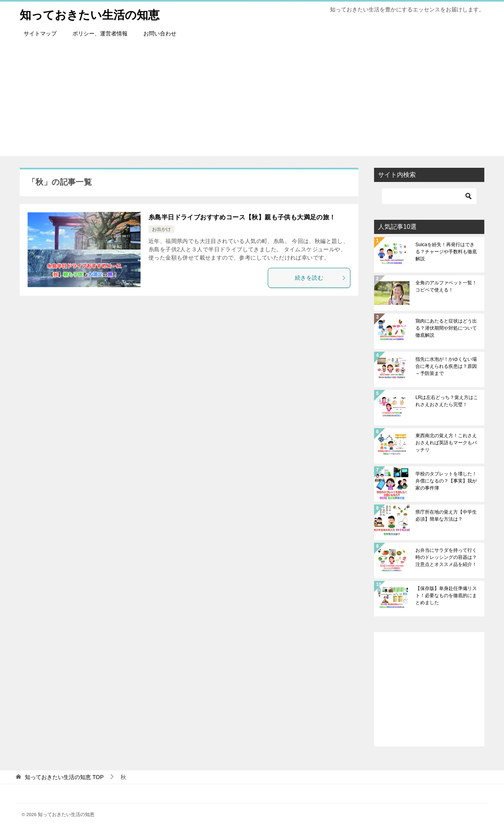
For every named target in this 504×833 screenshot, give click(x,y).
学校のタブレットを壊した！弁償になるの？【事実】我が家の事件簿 (446, 481)
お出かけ (161, 229)
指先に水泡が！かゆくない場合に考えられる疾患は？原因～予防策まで (446, 366)
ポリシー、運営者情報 (100, 33)
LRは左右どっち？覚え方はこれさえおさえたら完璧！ (447, 401)
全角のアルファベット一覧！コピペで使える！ (446, 286)
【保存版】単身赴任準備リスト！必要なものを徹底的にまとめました (446, 596)
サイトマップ (40, 33)
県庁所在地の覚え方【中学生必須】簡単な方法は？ (446, 516)
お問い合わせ (160, 33)
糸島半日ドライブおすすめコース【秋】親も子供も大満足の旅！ (242, 217)
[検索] (429, 196)
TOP (64, 777)
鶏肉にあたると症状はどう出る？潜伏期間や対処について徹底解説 (446, 328)
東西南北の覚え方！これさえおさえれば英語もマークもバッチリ (446, 443)
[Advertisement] (252, 101)
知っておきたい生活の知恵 (92, 14)
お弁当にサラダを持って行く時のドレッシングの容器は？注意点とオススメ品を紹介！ (446, 557)
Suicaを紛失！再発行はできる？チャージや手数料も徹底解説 (446, 252)
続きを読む (321, 278)
